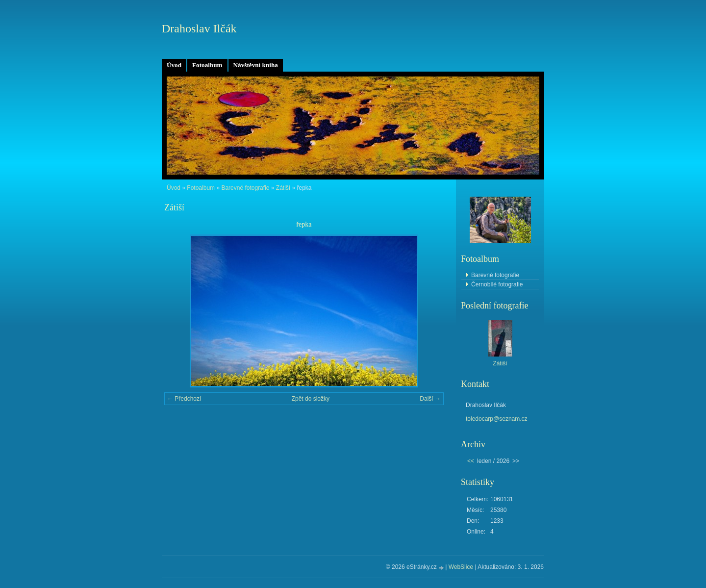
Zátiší (283, 188)
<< (471, 461)
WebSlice (461, 567)
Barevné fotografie (245, 188)
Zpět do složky (311, 399)
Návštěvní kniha (256, 65)
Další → (430, 399)
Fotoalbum (207, 65)
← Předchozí (184, 399)
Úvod (174, 65)
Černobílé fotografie (497, 284)
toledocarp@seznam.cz (497, 419)
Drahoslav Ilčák (199, 28)
